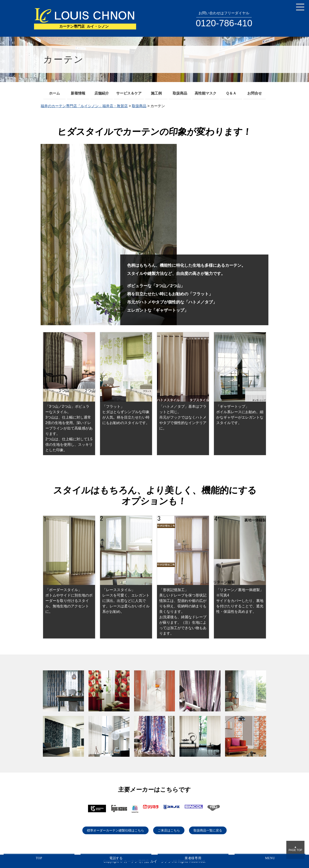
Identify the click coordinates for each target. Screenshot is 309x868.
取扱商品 (180, 93)
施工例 (156, 93)
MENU (270, 858)
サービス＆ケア (129, 93)
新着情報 (78, 93)
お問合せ (255, 93)
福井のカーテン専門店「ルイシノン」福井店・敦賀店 (84, 106)
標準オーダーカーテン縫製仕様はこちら (115, 830)
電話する (116, 858)
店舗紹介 (102, 93)
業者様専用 (193, 858)
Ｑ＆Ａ (231, 93)
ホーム (54, 93)
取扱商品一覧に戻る (208, 830)
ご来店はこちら (169, 830)
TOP (39, 858)
